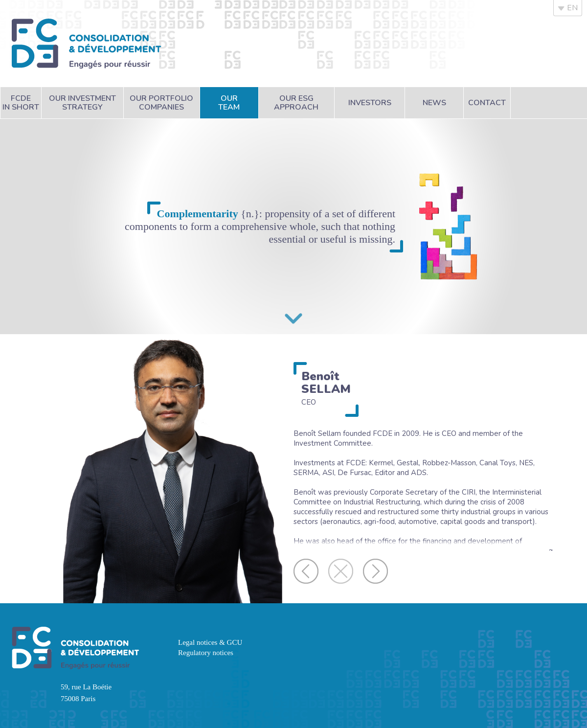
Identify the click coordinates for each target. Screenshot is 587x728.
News (434, 103)
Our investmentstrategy (82, 103)
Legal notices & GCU (210, 642)
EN (568, 8)
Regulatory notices (206, 653)
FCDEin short (21, 103)
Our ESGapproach (296, 103)
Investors (370, 103)
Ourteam (229, 103)
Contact (487, 103)
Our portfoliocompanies (161, 103)
